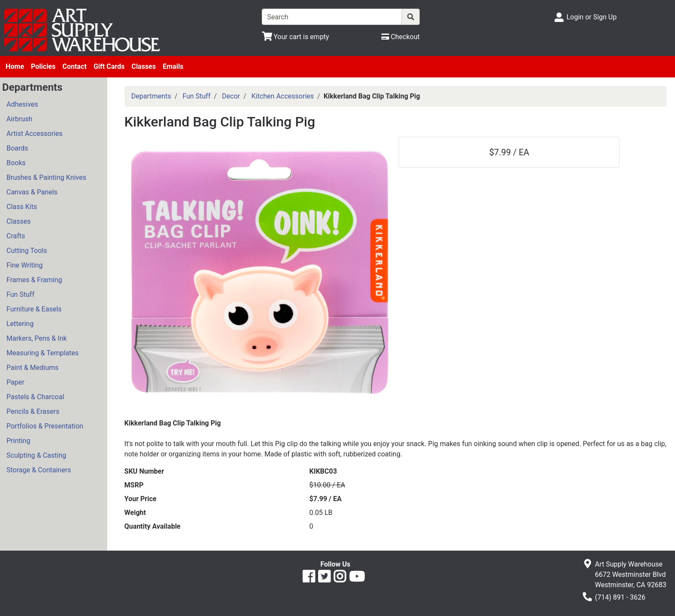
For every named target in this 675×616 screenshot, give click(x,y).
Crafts (16, 236)
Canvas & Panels (32, 192)
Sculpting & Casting (36, 455)
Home (15, 66)
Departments (151, 96)
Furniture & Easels (34, 309)
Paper (15, 382)
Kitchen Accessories (283, 96)
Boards (17, 148)
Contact (74, 66)
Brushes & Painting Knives (46, 177)
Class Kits (22, 207)
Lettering (20, 324)
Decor (231, 96)
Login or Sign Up (591, 17)
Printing (18, 441)
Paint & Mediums (33, 368)
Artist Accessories (34, 134)
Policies (43, 66)
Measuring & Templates (43, 353)
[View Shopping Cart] (296, 37)
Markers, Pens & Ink (37, 338)
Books (16, 163)
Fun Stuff (20, 294)
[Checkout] (401, 37)
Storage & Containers (39, 470)
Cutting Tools (27, 251)
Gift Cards (109, 66)
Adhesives (22, 104)
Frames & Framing (34, 280)
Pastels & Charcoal (35, 397)
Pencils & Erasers (33, 411)
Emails (173, 66)
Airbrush (19, 119)
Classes (144, 66)
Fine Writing (25, 265)
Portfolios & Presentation (45, 426)
